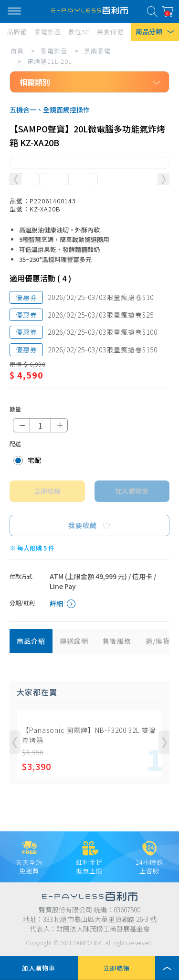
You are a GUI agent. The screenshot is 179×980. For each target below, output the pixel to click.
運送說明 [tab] (74, 641)
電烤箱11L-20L (50, 61)
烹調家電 (97, 51)
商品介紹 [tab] (31, 641)
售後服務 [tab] (117, 641)
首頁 (17, 51)
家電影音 (54, 51)
